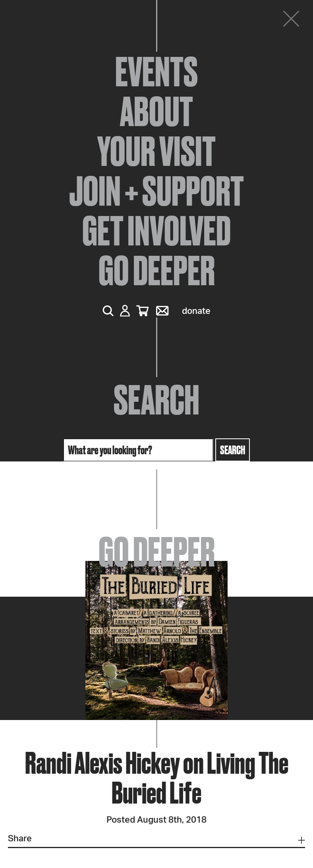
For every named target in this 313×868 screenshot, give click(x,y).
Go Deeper (157, 271)
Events (156, 72)
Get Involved (156, 231)
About (156, 111)
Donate (196, 311)
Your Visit (156, 151)
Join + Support (156, 191)
